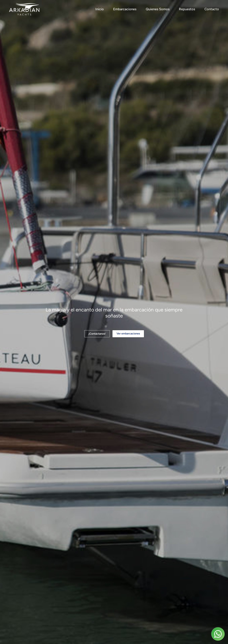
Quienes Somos (158, 9)
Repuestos (187, 9)
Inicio (100, 9)
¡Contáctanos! (97, 334)
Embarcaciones (125, 9)
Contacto (212, 9)
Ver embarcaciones (128, 334)
